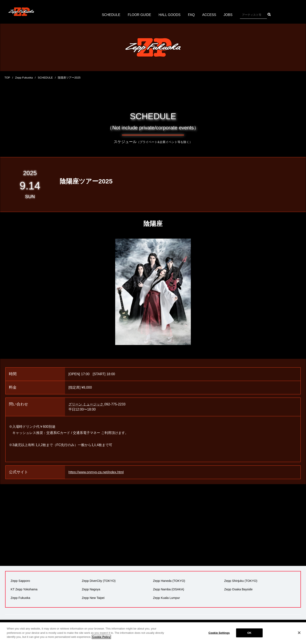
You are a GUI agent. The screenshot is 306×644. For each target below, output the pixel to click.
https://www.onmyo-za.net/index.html (96, 472)
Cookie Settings (219, 633)
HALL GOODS (169, 15)
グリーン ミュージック (86, 404)
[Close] (299, 633)
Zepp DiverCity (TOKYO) (99, 581)
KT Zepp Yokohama (24, 589)
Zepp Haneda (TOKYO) (169, 581)
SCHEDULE (111, 15)
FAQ (191, 15)
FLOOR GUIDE (139, 15)
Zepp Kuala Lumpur (166, 598)
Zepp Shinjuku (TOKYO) (241, 581)
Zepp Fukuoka (24, 78)
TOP (7, 78)
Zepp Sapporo (20, 581)
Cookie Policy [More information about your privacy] (101, 637)
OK (249, 633)
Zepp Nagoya (91, 589)
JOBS (228, 15)
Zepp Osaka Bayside (238, 589)
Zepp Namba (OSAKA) (169, 589)
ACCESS (209, 15)
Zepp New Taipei (93, 598)
